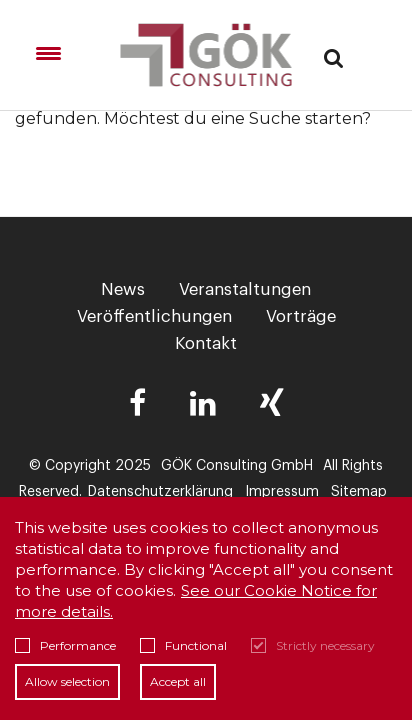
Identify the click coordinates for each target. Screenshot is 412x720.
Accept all (178, 681)
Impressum (282, 492)
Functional (183, 645)
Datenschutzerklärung (160, 492)
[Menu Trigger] (48, 53)
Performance (65, 645)
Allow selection (67, 681)
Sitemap (359, 492)
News (123, 289)
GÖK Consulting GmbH (237, 466)
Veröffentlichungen (154, 316)
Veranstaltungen (245, 289)
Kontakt (206, 343)
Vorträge (301, 316)
